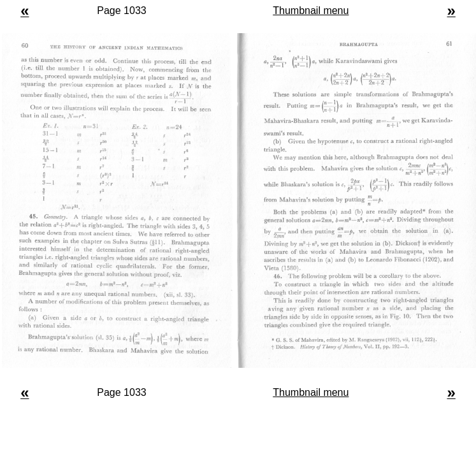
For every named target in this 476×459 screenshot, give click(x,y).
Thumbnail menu (311, 11)
